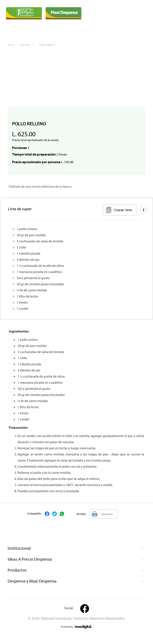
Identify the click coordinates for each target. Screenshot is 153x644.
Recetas (28, 45)
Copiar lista (123, 210)
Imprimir (107, 514)
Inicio (14, 45)
